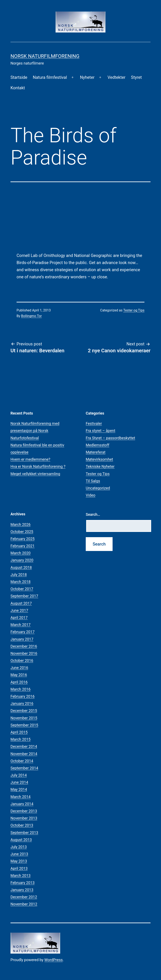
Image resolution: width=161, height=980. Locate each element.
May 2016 (19, 675)
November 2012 (24, 904)
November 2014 (24, 754)
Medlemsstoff (97, 445)
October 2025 (22, 532)
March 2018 (21, 582)
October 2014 (22, 761)
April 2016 (19, 682)
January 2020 (22, 560)
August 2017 (21, 603)
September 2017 (24, 596)
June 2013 (19, 854)
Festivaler (94, 423)
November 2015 (24, 718)
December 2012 (24, 897)
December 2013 (24, 811)
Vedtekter (116, 77)
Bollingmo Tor (32, 316)
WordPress (54, 960)
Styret (136, 77)
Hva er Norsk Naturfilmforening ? (38, 466)
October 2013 (22, 825)
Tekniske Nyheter (100, 466)
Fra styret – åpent (101, 431)
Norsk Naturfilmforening (45, 56)
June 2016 (19, 668)
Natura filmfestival (50, 77)
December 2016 (24, 646)
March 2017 (21, 625)
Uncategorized (98, 488)
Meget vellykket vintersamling (35, 474)
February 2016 (23, 696)
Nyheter (87, 77)
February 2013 (23, 883)
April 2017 (19, 618)
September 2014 (24, 768)
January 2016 (22, 703)
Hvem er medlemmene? (30, 459)
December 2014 (24, 746)
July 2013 (19, 847)
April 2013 (19, 868)
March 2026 (21, 524)
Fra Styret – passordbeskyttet (110, 438)
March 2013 (21, 876)
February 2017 (23, 632)
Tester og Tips (134, 310)
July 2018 (19, 575)
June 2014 (19, 782)
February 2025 (23, 539)
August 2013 (21, 840)
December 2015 (24, 711)
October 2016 (22, 660)
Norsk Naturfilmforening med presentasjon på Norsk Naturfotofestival (35, 431)
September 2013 (24, 833)
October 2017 (22, 589)
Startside (19, 77)
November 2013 (24, 818)
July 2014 (19, 775)
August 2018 (21, 567)
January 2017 (22, 639)
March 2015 (21, 739)
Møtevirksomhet (99, 459)
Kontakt (18, 88)
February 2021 (23, 546)
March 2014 (21, 797)
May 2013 (19, 861)
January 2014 (22, 804)
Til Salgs (93, 481)
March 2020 (21, 553)
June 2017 (19, 610)
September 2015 (24, 725)
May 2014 (19, 789)
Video (91, 495)
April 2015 (19, 732)
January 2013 (22, 890)
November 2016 (24, 653)
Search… (93, 514)
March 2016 (21, 689)
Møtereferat (96, 452)
